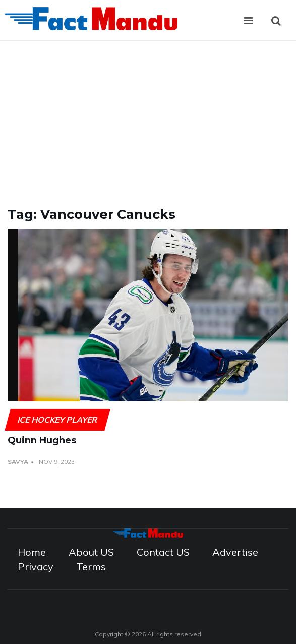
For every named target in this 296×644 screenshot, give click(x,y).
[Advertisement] (148, 116)
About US (91, 552)
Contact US (163, 552)
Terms (91, 567)
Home (32, 552)
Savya (18, 462)
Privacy (36, 567)
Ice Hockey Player (57, 420)
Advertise (235, 552)
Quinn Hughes (42, 440)
